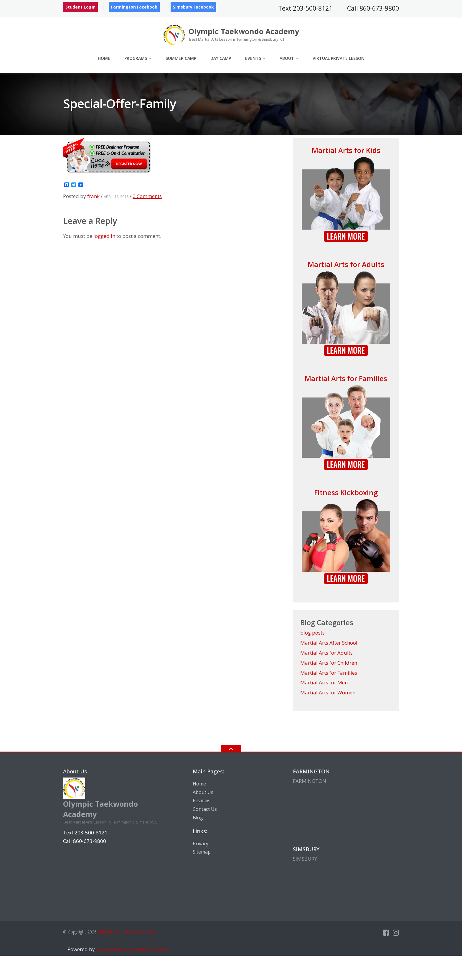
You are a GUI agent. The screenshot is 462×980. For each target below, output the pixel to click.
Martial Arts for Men (324, 682)
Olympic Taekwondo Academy (127, 932)
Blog (198, 818)
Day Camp (221, 58)
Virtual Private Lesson (339, 58)
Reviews (202, 801)
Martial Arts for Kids (346, 150)
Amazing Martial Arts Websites (132, 949)
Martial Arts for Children (329, 663)
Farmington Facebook (134, 7)
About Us (203, 792)
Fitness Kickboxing (346, 492)
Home (104, 58)
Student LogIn (80, 7)
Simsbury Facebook (193, 7)
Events (253, 58)
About (287, 58)
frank (93, 196)
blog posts (312, 633)
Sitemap (202, 852)
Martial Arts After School (329, 643)
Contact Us (205, 809)
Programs (136, 58)
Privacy (201, 844)
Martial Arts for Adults (346, 264)
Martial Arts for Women (328, 692)
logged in (104, 236)
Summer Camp (181, 58)
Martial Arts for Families (346, 378)
